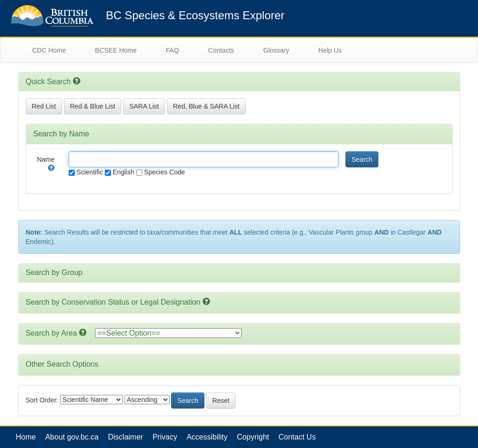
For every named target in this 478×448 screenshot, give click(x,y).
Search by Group (54, 272)
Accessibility (207, 437)
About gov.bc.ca (72, 437)
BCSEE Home (116, 50)
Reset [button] (221, 401)
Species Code (161, 172)
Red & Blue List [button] (93, 106)
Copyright (253, 437)
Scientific (86, 172)
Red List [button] (44, 106)
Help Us (330, 50)
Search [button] (362, 159)
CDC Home (49, 50)
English (120, 172)
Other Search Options (62, 364)
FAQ (172, 50)
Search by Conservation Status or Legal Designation (113, 302)
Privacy (165, 437)
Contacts (221, 50)
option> (168, 333)
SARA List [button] (144, 106)
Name (46, 163)
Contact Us (297, 437)
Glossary (276, 50)
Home (26, 437)
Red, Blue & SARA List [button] (206, 106)
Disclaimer (126, 437)
